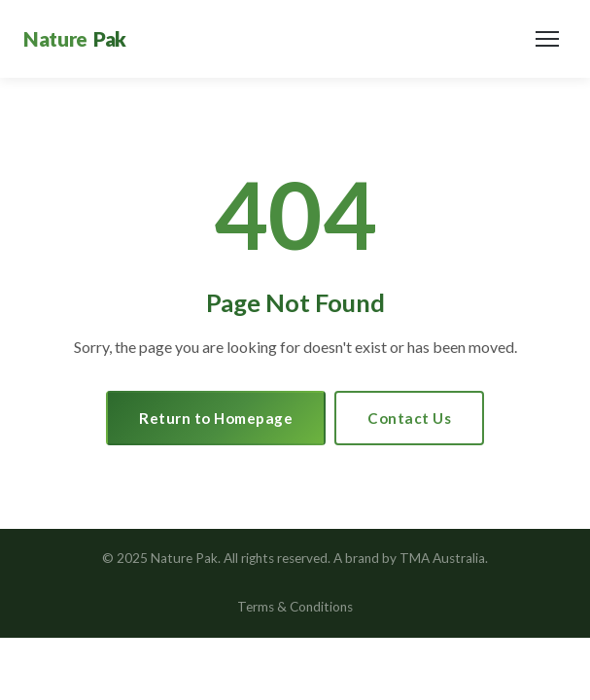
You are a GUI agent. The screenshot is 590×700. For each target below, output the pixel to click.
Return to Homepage (216, 418)
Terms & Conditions (295, 607)
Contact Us (409, 418)
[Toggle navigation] (547, 39)
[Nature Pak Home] (75, 38)
